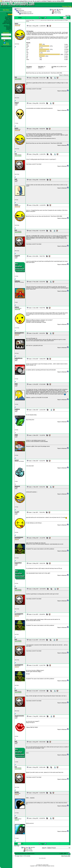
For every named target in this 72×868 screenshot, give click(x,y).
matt (16, 179)
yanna (16, 435)
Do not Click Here (42, 858)
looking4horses (19, 358)
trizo (16, 77)
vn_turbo (17, 512)
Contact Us (9, 30)
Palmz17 (17, 103)
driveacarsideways (19, 333)
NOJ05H (17, 792)
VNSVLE (17, 307)
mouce (16, 23)
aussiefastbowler (19, 537)
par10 (16, 384)
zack (16, 741)
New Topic (54, 10)
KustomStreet (18, 563)
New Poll (61, 10)
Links (11, 31)
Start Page (9, 13)
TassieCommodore (19, 716)
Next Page (68, 15)
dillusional (17, 486)
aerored (17, 460)
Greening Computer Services (48, 866)
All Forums (19, 9)
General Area (21, 10)
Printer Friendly (57, 13)
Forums (10, 14)
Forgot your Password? (6, 46)
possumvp (17, 256)
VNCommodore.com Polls (25, 12)
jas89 (16, 818)
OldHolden (17, 281)
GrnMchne (17, 409)
